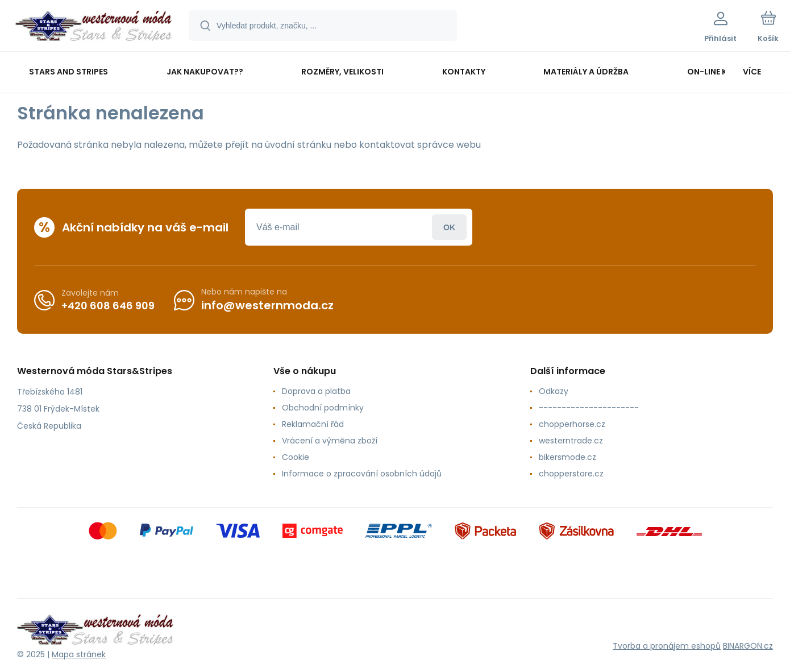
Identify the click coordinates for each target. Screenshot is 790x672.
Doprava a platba (316, 391)
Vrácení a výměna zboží (330, 441)
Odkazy (554, 391)
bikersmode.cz (567, 457)
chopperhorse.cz (572, 424)
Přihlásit (449, 227)
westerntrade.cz (571, 441)
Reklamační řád (313, 424)
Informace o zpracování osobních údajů (362, 474)
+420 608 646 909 (108, 305)
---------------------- (589, 408)
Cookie (296, 457)
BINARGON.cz (748, 646)
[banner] (93, 27)
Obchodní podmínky (323, 408)
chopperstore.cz (571, 474)
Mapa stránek (79, 654)
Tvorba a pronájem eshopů (667, 646)
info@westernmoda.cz (267, 305)
